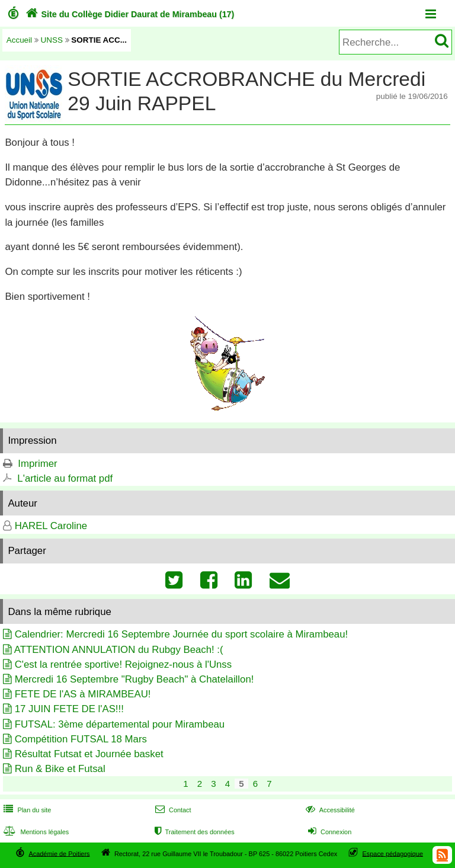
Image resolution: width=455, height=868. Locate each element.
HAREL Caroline (51, 526)
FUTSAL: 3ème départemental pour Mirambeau (120, 724)
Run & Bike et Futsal (60, 769)
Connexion (329, 832)
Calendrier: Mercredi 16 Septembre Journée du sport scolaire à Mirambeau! (181, 634)
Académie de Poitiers (59, 853)
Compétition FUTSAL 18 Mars (81, 739)
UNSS (52, 40)
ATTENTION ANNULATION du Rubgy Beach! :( (119, 650)
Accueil (19, 40)
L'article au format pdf (65, 478)
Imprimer (37, 464)
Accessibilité (329, 810)
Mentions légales (35, 832)
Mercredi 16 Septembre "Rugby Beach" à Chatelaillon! (134, 679)
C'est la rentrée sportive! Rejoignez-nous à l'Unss (123, 664)
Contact (172, 810)
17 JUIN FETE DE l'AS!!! (69, 709)
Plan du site (26, 810)
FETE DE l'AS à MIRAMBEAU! (83, 694)
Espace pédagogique (393, 853)
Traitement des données (193, 832)
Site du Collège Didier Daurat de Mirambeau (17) (129, 14)
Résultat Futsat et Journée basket (89, 754)
